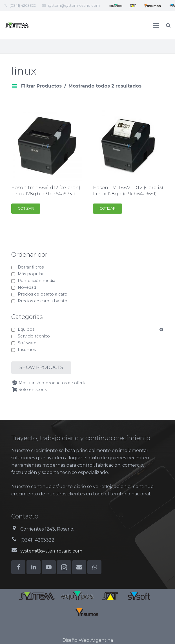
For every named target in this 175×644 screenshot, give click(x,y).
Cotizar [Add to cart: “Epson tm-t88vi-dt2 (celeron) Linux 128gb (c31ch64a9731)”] (26, 208)
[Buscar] (168, 25)
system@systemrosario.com (74, 5)
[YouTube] (49, 567)
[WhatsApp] (94, 567)
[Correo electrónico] (79, 567)
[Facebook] (18, 567)
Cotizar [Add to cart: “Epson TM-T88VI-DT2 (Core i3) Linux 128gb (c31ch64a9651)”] (108, 208)
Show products (41, 367)
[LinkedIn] (34, 567)
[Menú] (156, 25)
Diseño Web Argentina (88, 640)
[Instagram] (64, 567)
